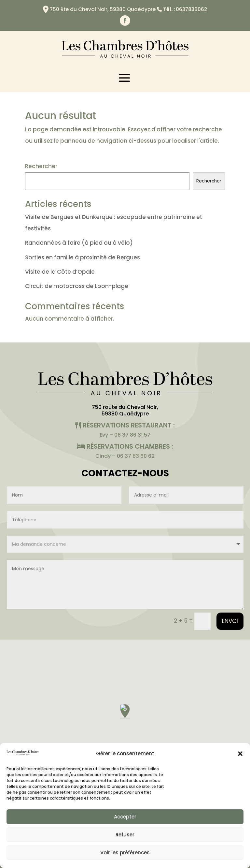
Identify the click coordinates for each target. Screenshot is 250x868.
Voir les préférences (125, 853)
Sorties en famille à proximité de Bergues (83, 257)
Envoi (230, 621)
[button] (240, 754)
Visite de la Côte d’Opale (60, 272)
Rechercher (41, 166)
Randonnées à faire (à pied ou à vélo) (79, 243)
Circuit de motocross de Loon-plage (77, 286)
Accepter (125, 817)
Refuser (125, 835)
